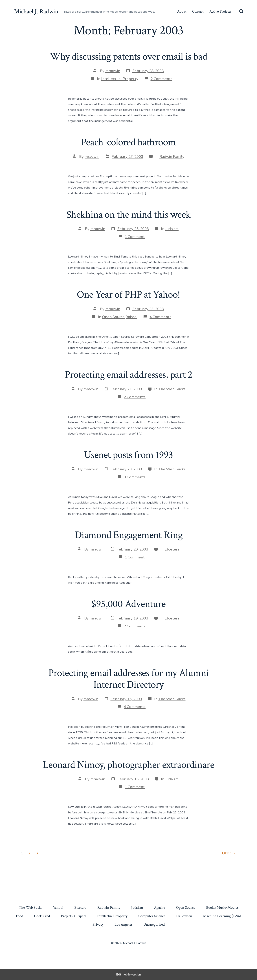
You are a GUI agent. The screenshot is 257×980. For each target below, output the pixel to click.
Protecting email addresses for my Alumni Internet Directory (129, 679)
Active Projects (220, 11)
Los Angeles (123, 924)
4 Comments (160, 317)
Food (19, 916)
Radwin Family (172, 156)
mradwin (113, 71)
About (182, 11)
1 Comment (135, 237)
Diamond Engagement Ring (129, 535)
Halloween (184, 916)
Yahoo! (132, 317)
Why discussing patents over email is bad (128, 57)
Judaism (172, 229)
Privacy (98, 924)
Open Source (113, 317)
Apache (160, 908)
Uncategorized (154, 924)
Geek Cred (42, 916)
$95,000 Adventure (128, 604)
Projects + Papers (74, 916)
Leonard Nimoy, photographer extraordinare (128, 765)
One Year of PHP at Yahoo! (129, 295)
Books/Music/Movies (222, 908)
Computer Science (152, 916)
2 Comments (162, 79)
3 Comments (135, 477)
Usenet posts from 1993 (128, 455)
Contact (198, 11)
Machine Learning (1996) (222, 916)
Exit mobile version (128, 975)
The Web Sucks (172, 389)
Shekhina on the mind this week (128, 215)
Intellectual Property (120, 79)
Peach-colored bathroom (128, 142)
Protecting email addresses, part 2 (129, 375)
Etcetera (172, 549)
